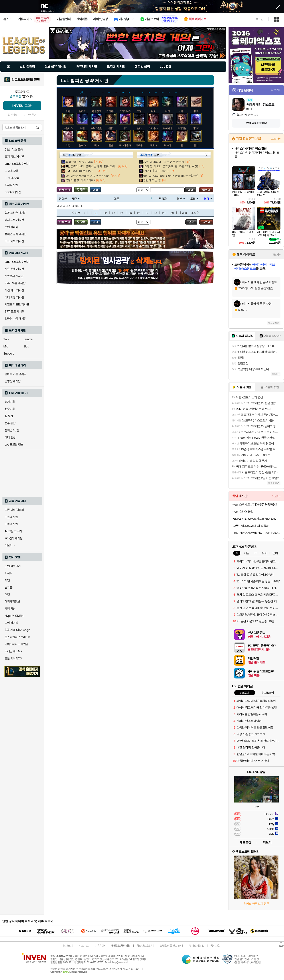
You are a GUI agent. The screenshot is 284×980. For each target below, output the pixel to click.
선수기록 (10, 409)
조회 (194, 198)
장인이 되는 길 (152, 180)
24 (122, 213)
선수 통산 (10, 423)
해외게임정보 (12, 601)
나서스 (182, 111)
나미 (168, 111)
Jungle (28, 339)
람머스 (82, 145)
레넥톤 (139, 145)
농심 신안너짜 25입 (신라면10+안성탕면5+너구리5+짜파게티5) (257, 533)
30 (172, 213)
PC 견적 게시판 (14, 538)
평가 (208, 198)
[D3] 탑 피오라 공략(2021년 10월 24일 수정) (171, 166)
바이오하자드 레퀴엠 (16, 644)
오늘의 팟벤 (11, 524)
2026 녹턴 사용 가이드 (79, 161)
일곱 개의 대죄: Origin (17, 630)
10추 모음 (12, 178)
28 (156, 213)
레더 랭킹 (10, 437)
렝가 (196, 145)
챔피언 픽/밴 (12, 430)
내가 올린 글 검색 (95, 190)
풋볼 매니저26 (13, 658)
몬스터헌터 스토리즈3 (17, 637)
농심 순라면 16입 (243, 512)
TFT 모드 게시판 (14, 312)
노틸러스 (68, 128)
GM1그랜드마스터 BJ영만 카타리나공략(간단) (171, 175)
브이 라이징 (11, 623)
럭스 (97, 145)
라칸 (68, 145)
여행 (7, 594)
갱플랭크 (97, 111)
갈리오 (82, 111)
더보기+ (276, 90)
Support (9, 353)
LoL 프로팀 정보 (14, 444)
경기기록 (10, 402)
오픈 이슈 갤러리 (14, 510)
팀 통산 (9, 416)
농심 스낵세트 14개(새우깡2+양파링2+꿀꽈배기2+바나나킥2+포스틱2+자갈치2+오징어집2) (257, 504)
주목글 (81, 190)
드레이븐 (182, 128)
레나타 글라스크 (127, 145)
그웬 (139, 111)
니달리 (111, 128)
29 (164, 213)
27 (147, 213)
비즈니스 (84, 946)
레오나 (153, 145)
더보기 (267, 842)
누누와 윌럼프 (98, 128)
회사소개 (68, 946)
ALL (83, 92)
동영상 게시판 (13, 381)
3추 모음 (12, 171)
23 (114, 213)
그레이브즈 (125, 111)
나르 (153, 111)
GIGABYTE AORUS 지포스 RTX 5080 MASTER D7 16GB (257, 519)
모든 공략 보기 (64, 190)
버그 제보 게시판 (14, 241)
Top (6, 339)
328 (184, 213)
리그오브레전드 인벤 (26, 80)
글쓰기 (206, 190)
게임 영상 (10, 609)
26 (139, 213)
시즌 (76, 198)
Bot (26, 346)
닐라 (139, 128)
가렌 (68, 111)
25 (130, 213)
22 (105, 213)
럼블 (111, 145)
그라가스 (111, 111)
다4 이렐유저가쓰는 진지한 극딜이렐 (88, 175)
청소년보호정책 (145, 946)
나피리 (196, 111)
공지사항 (215, 946)
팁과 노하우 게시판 (16, 213)
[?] (206, 155)
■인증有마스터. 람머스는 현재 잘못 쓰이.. (91, 166)
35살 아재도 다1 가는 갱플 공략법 (164, 161)
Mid (6, 346)
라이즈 (196, 128)
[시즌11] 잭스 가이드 (156, 171)
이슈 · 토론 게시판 (15, 283)
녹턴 (82, 128)
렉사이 (168, 145)
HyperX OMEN (14, 616)
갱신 (181, 198)
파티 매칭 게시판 (14, 297)
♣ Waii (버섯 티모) (80, 171)
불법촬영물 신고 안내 (171, 946)
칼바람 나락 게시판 (16, 319)
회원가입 (13, 115)
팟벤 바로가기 (13, 566)
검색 (37, 127)
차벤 (7, 580)
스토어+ (276, 139)
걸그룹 (8, 587)
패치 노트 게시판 (14, 220)
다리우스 (153, 128)
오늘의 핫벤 (11, 517)
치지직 (8, 573)
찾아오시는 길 (197, 946)
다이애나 (168, 128)
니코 (125, 128)
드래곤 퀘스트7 (13, 651)
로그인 (259, 19)
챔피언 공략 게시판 (16, 234)
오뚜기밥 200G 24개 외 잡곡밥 (251, 526)
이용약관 (100, 946)
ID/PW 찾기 (30, 115)
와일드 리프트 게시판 (17, 304)
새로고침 (272, 323)
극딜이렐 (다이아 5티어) (80, 180)
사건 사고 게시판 (14, 290)
